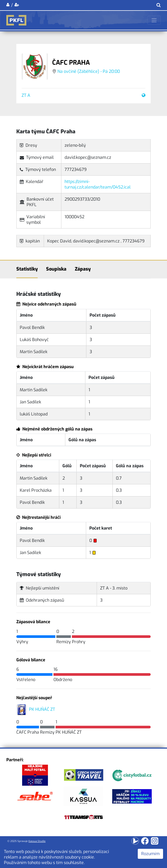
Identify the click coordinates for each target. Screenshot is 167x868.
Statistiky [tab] (27, 269)
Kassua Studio (37, 841)
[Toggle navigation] (154, 20)
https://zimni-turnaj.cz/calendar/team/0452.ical (98, 184)
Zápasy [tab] (83, 269)
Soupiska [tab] (56, 269)
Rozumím (150, 854)
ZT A (26, 95)
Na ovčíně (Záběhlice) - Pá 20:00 (89, 71)
